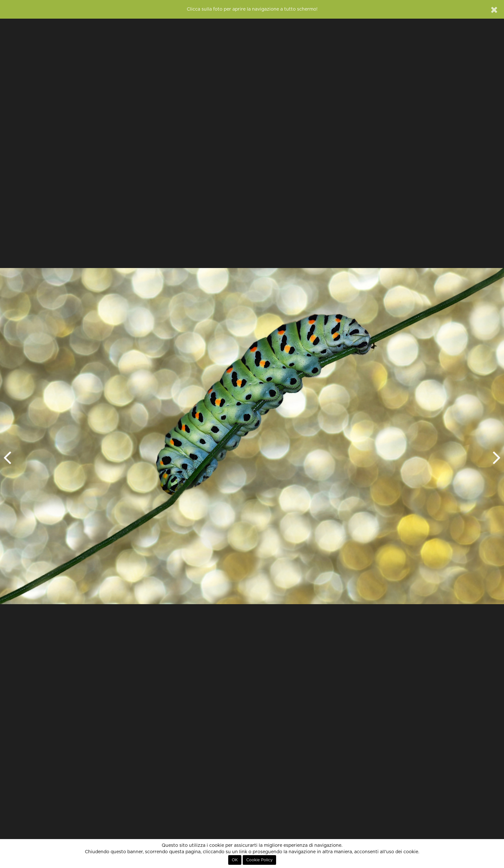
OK (235, 860)
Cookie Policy (259, 860)
